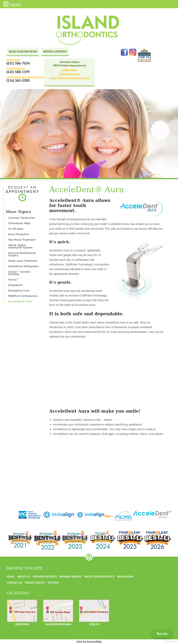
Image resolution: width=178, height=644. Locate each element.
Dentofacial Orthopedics (24, 266)
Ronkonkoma (69, 74)
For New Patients (44, 577)
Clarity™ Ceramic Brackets (19, 273)
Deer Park (70, 70)
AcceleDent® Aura (20, 301)
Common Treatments (22, 218)
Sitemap (53, 583)
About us (23, 577)
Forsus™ (14, 280)
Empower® (15, 285)
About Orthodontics (99, 577)
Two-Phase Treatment (22, 240)
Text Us (162, 634)
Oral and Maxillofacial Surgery (22, 254)
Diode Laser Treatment (23, 261)
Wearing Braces (70, 577)
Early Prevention (19, 234)
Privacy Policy (35, 583)
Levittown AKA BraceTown (70, 78)
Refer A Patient (55, 51)
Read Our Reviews (23, 51)
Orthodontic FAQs (19, 223)
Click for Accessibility (89, 642)
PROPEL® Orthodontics (23, 296)
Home (10, 577)
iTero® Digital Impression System (20, 246)
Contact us (14, 583)
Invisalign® (125, 577)
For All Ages (16, 229)
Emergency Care (19, 291)
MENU (16, 5)
